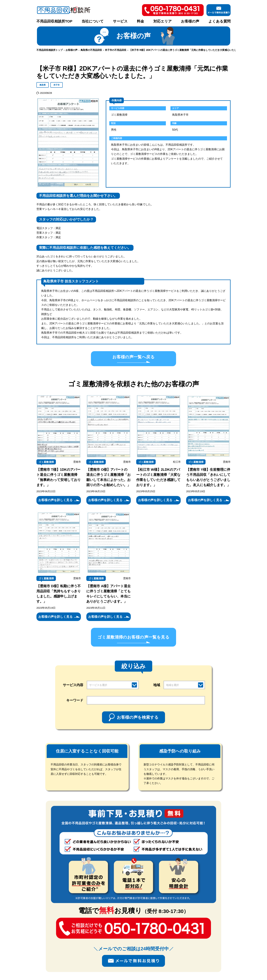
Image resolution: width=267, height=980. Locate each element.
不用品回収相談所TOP (54, 21)
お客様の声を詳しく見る (55, 500)
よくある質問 (219, 21)
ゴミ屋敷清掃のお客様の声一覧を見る (133, 637)
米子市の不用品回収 (116, 50)
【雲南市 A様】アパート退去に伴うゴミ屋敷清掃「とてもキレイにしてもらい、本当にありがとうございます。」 (108, 594)
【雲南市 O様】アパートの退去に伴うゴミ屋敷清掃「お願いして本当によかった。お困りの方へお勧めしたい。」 (108, 477)
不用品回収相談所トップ (50, 50)
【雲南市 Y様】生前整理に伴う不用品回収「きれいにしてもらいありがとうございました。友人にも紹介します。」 (208, 477)
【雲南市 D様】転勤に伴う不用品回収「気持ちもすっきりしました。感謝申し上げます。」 (59, 594)
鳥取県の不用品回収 (91, 50)
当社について (93, 21)
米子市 (57, 85)
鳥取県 (43, 85)
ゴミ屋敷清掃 (46, 462)
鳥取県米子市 (180, 115)
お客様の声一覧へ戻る (133, 357)
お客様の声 (190, 21)
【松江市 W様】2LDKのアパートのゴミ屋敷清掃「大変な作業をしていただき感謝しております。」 (158, 477)
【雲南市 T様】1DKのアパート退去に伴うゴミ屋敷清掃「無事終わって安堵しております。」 (59, 477)
